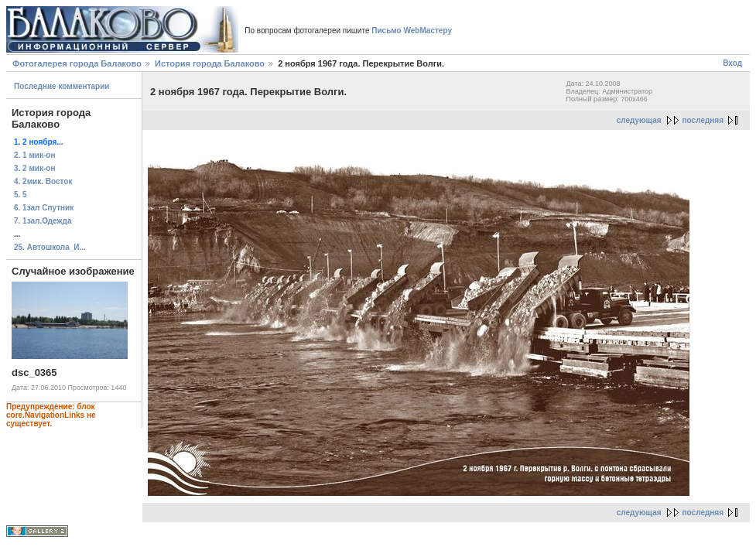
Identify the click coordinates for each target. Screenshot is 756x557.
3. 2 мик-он (35, 168)
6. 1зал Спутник (44, 208)
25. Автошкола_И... (50, 247)
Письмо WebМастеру (412, 31)
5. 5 (21, 195)
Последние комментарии (62, 86)
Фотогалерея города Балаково (77, 63)
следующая (639, 120)
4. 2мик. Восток (43, 181)
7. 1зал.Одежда (43, 221)
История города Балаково (210, 63)
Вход (732, 63)
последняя (703, 120)
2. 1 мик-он (35, 155)
